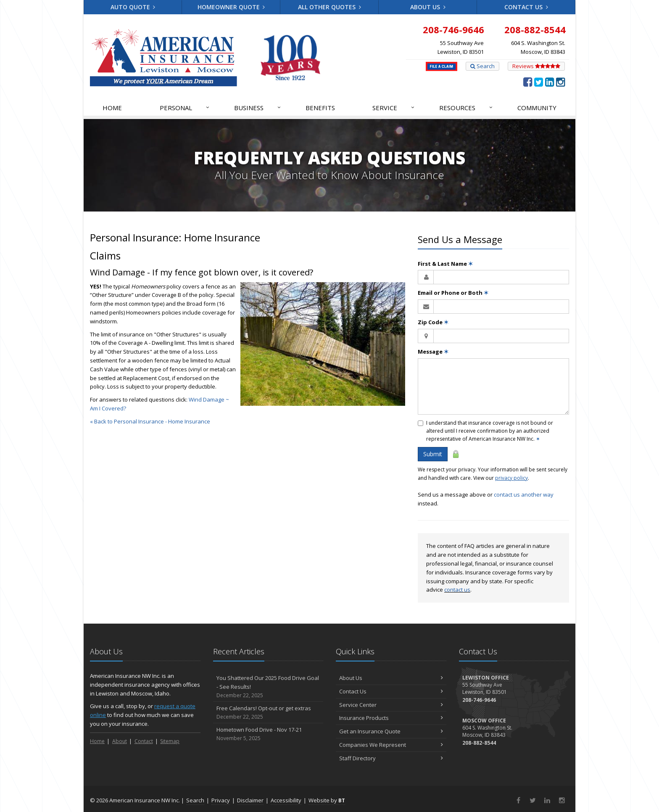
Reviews (536, 66)
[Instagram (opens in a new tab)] (560, 82)
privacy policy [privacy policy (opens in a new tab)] (511, 478)
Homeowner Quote (231, 7)
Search (482, 66)
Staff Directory (391, 758)
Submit (433, 454)
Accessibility (286, 800)
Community (537, 108)
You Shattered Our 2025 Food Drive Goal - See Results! (268, 687)
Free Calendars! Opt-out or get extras (268, 713)
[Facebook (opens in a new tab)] (528, 82)
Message (433, 352)
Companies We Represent (391, 745)
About (120, 741)
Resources (466, 108)
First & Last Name (445, 264)
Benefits (320, 108)
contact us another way (524, 495)
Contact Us (526, 7)
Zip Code (433, 322)
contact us (457, 590)
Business (258, 108)
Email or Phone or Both (453, 293)
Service (394, 108)
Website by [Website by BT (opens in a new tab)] (327, 800)
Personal (185, 108)
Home (112, 108)
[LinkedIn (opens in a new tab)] (550, 82)
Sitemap (170, 741)
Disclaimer (250, 800)
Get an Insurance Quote (391, 731)
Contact (144, 741)
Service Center (391, 705)
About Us (428, 7)
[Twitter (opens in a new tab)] (539, 82)
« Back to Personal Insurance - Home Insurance (150, 421)
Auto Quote (133, 7)
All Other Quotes (329, 7)
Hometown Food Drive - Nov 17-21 (268, 734)
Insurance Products (391, 718)
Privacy (221, 800)
